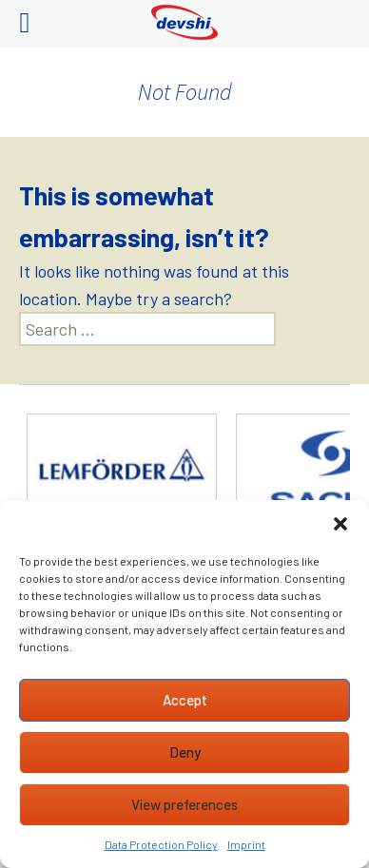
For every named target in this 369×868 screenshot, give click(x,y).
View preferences (184, 804)
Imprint (246, 844)
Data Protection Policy (161, 844)
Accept (185, 700)
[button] (340, 524)
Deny (185, 752)
